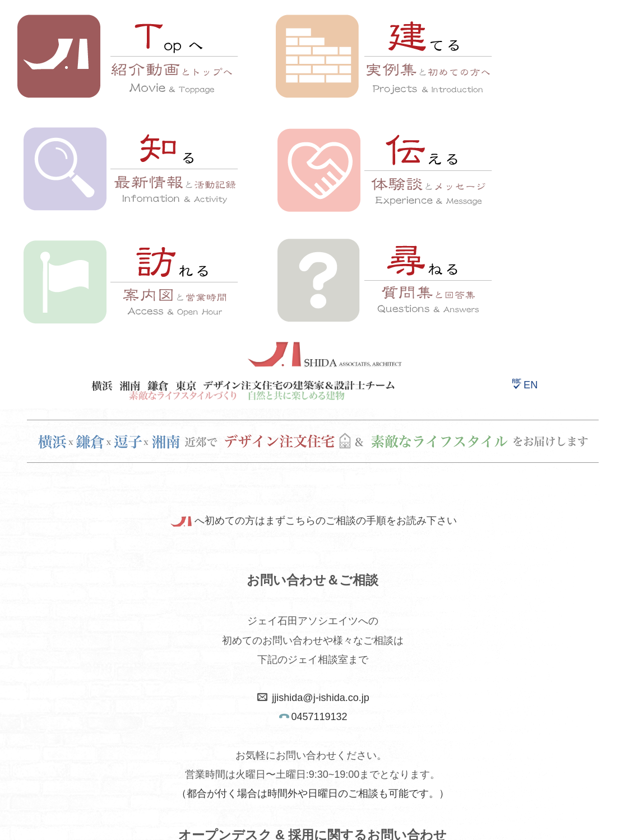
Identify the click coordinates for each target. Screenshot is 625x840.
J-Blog (386, 749)
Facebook (446, 749)
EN (525, 47)
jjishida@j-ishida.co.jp (320, 360)
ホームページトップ (193, 723)
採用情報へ (314, 546)
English (331, 749)
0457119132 (319, 379)
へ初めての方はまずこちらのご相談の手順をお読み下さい (312, 183)
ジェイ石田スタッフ (436, 723)
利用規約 (179, 749)
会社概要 (355, 723)
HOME (288, 816)
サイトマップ (283, 723)
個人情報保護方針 (255, 749)
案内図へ (313, 670)
